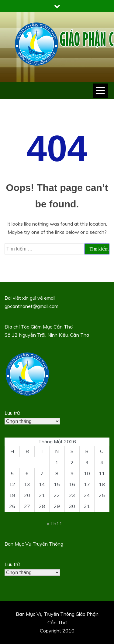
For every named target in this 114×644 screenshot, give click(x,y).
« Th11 (55, 523)
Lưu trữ (12, 413)
